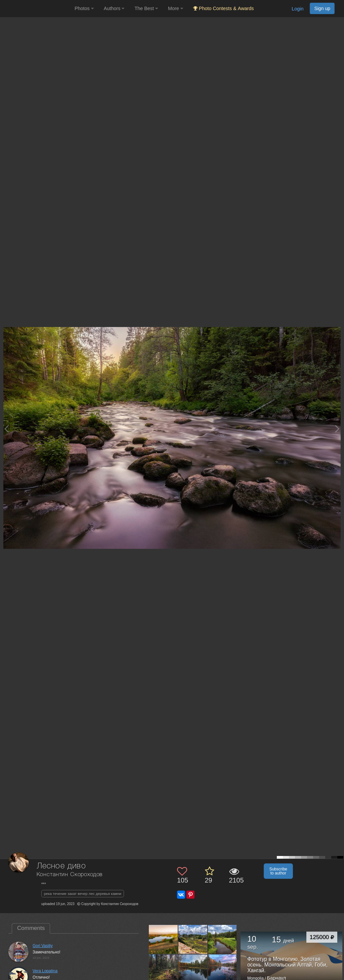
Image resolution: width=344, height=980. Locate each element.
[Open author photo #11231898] (223, 969)
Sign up (322, 8)
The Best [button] (146, 8)
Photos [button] (84, 8)
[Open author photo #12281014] (223, 939)
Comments (31, 928)
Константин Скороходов (70, 875)
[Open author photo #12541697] (193, 939)
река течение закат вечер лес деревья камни (83, 894)
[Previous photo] (6, 429)
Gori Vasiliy (43, 946)
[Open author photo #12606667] (163, 939)
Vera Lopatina (45, 971)
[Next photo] (337, 429)
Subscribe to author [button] (278, 871)
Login (297, 9)
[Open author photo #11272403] (163, 969)
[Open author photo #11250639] (193, 969)
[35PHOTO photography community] (36, 9)
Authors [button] (114, 8)
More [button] (176, 8)
